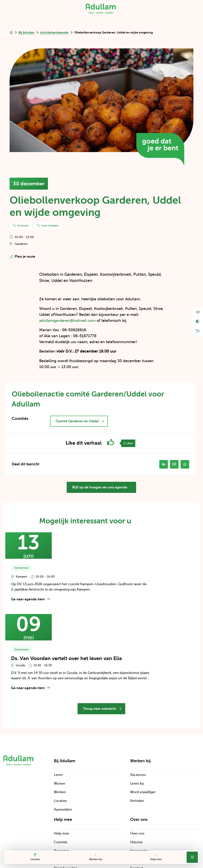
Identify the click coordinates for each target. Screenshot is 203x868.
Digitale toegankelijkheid (91, 845)
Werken (60, 740)
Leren (58, 723)
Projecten (62, 799)
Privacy (77, 837)
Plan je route (22, 257)
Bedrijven (61, 808)
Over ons (137, 782)
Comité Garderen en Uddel (80, 421)
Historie (136, 790)
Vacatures (138, 723)
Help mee (156, 857)
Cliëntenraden (142, 808)
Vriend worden (66, 816)
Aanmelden (63, 758)
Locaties (35, 857)
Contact (137, 816)
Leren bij (137, 732)
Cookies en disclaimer (107, 837)
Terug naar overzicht (102, 657)
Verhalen (137, 749)
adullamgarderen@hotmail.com (67, 321)
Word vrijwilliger (143, 740)
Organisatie (139, 799)
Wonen (60, 732)
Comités (61, 790)
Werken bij (95, 857)
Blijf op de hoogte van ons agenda (102, 487)
